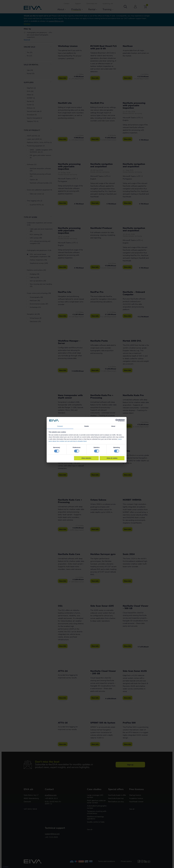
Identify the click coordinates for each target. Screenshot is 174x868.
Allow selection (86, 458)
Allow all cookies (112, 458)
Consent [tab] (60, 426)
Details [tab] (87, 426)
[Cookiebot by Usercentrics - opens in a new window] (117, 420)
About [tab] (113, 426)
